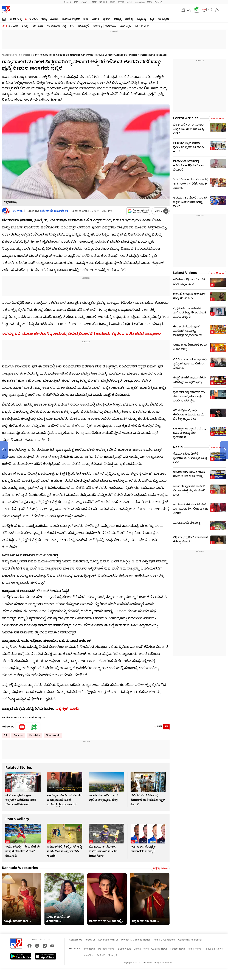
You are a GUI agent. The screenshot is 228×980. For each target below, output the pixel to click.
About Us (90, 940)
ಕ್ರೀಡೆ (72, 26)
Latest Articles (186, 118)
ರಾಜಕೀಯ (111, 26)
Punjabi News (178, 949)
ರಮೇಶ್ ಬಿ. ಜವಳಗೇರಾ (54, 211)
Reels (178, 447)
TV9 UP (101, 955)
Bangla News (141, 949)
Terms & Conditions (164, 940)
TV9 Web (17, 211)
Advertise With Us (108, 940)
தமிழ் (129, 2)
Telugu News (124, 949)
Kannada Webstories (20, 868)
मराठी (94, 2)
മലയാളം (140, 2)
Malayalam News (213, 949)
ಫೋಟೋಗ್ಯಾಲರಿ (71, 19)
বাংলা (113, 2)
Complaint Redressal (190, 940)
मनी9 (150, 2)
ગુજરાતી (103, 2)
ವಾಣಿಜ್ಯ (129, 19)
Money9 (112, 955)
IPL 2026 (33, 19)
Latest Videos (185, 273)
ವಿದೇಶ (96, 19)
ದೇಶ (86, 19)
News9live (88, 955)
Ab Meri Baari (142, 26)
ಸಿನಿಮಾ (54, 19)
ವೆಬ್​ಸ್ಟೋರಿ (126, 26)
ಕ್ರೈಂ (152, 19)
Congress (18, 735)
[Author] (6, 211)
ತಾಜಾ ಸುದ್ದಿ (16, 19)
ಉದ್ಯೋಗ (164, 19)
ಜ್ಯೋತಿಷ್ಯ (141, 19)
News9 (67, 2)
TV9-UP (159, 2)
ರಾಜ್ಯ (44, 19)
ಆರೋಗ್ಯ (97, 26)
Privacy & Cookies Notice (136, 940)
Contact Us (76, 940)
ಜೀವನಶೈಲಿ (84, 26)
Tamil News (194, 949)
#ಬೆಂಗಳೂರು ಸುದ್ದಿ (56, 26)
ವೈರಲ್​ (106, 19)
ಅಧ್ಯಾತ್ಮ (117, 19)
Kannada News (10, 55)
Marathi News (106, 949)
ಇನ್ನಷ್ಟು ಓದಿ (160, 868)
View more (217, 119)
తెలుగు (85, 2)
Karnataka (26, 55)
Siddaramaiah (53, 735)
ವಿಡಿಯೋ (13, 26)
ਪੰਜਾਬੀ (121, 2)
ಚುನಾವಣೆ (38, 26)
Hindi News (89, 949)
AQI (189, 10)
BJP (6, 735)
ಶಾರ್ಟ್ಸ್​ (25, 26)
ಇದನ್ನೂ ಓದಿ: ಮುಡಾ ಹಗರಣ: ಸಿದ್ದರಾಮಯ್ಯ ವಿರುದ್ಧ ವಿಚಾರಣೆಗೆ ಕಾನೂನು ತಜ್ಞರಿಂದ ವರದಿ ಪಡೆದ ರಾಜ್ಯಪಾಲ (81, 334)
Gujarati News (159, 949)
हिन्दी (76, 2)
